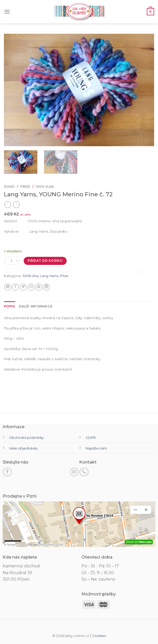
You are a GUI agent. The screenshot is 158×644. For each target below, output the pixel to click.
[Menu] (7, 12)
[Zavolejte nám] (84, 472)
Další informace (36, 306)
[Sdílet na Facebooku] (15, 287)
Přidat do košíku (45, 261)
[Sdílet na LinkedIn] (46, 287)
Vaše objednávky (23, 448)
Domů (9, 187)
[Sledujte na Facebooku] (7, 472)
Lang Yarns (49, 276)
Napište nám (96, 448)
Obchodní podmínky (26, 438)
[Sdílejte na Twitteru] (23, 287)
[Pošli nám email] (74, 472)
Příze (25, 187)
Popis (10, 306)
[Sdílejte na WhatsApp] (8, 287)
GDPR (91, 438)
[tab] (10, 306)
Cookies (99, 636)
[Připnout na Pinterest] (39, 287)
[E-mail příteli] (31, 287)
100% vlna (45, 187)
